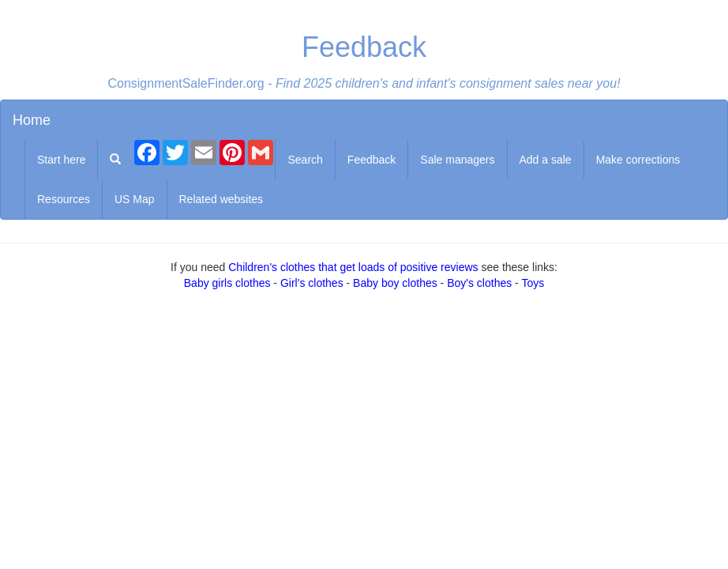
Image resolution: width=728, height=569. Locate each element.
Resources (64, 199)
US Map (135, 199)
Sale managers (457, 160)
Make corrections (638, 160)
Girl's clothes (312, 283)
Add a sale (546, 160)
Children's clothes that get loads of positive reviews (353, 267)
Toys (533, 283)
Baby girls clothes (227, 283)
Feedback (372, 160)
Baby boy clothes (395, 283)
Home (32, 120)
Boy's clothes (479, 283)
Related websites (221, 199)
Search (305, 160)
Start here (61, 160)
